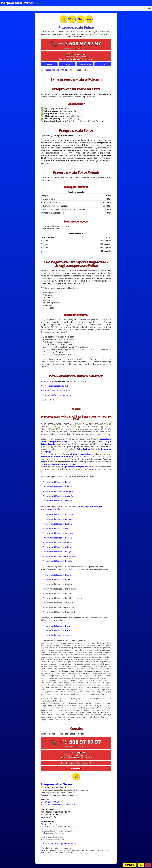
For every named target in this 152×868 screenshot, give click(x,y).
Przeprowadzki (85, 64)
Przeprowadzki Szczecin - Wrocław (58, 533)
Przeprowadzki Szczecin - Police (57, 482)
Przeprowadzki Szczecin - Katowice (58, 519)
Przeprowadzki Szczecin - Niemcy (57, 575)
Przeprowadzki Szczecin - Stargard (58, 491)
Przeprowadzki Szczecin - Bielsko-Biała (60, 556)
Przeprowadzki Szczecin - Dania (57, 626)
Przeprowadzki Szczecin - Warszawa (56, 395)
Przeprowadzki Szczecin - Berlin (57, 580)
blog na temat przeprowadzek (76, 467)
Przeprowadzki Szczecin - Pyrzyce (57, 501)
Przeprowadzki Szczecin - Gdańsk (57, 542)
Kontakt (103, 64)
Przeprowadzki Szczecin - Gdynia (57, 547)
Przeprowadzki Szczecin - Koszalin (58, 561)
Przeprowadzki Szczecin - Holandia (58, 631)
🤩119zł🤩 (130, 865)
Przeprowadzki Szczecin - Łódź (56, 528)
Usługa (67, 64)
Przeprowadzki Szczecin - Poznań (55, 390)
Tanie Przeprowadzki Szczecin (65, 843)
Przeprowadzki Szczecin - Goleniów (58, 496)
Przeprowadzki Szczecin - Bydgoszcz (59, 552)
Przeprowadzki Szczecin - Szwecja (57, 635)
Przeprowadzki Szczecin (18, 3)
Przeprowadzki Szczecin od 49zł (54, 386)
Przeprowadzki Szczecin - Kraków (57, 524)
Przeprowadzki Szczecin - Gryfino (57, 487)
